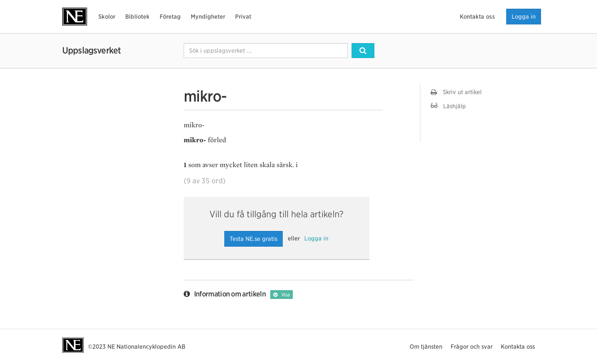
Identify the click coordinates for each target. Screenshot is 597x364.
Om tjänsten (426, 347)
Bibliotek (137, 17)
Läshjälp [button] (448, 106)
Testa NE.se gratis (254, 239)
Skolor (107, 17)
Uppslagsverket (91, 50)
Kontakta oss (477, 17)
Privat (243, 17)
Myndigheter (208, 17)
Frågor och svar (472, 347)
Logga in (524, 17)
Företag (170, 17)
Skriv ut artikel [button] (456, 92)
